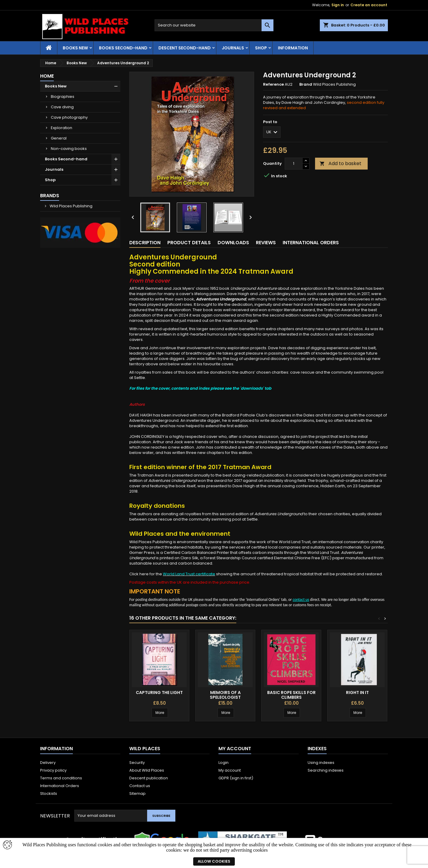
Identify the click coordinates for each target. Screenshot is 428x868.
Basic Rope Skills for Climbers (291, 695)
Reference (273, 84)
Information (293, 48)
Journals (233, 48)
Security (137, 763)
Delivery (48, 763)
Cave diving (62, 107)
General (59, 138)
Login (224, 763)
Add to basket (340, 163)
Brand (306, 84)
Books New (75, 48)
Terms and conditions (61, 778)
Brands (50, 196)
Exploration (62, 128)
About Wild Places (147, 770)
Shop (261, 48)
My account (230, 770)
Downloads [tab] (233, 243)
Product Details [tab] (189, 243)
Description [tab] (145, 243)
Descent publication (149, 778)
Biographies (63, 97)
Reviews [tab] (266, 243)
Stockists (49, 793)
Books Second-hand (123, 48)
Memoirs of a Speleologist (225, 695)
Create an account (369, 5)
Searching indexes (326, 770)
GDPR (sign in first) (236, 778)
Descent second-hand (185, 48)
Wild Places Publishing (71, 206)
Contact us (140, 786)
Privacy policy (53, 770)
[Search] (214, 25)
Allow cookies (214, 861)
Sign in (338, 5)
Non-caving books (69, 149)
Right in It (357, 692)
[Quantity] (294, 164)
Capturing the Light (159, 692)
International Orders (60, 786)
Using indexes (321, 763)
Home (47, 76)
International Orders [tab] (311, 243)
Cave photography (69, 117)
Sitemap (137, 793)
